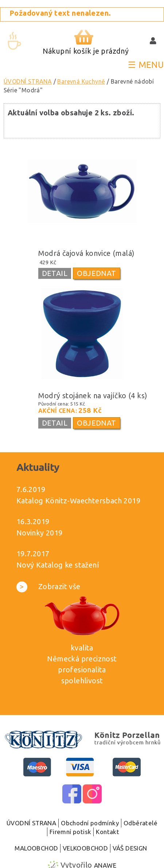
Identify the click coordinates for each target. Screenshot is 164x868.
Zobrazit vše (48, 586)
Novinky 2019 (40, 533)
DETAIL (55, 273)
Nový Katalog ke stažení (58, 565)
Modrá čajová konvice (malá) (87, 253)
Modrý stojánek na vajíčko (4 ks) (93, 395)
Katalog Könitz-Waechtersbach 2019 (78, 501)
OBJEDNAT (96, 273)
